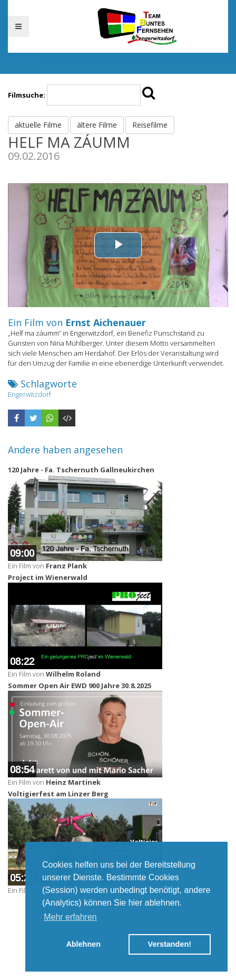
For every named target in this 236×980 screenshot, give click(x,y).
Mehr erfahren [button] (70, 917)
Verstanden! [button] (170, 944)
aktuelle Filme (38, 125)
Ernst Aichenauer (106, 322)
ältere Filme (97, 125)
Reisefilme (150, 125)
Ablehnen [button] (83, 944)
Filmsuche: (27, 95)
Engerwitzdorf (29, 394)
